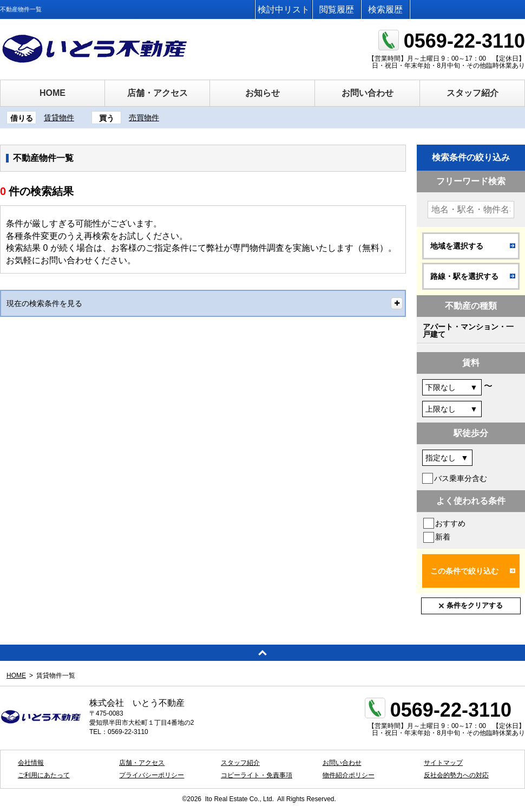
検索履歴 (385, 9)
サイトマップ (443, 763)
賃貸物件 (59, 118)
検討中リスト (284, 9)
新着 (443, 537)
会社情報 (31, 763)
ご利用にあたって (44, 775)
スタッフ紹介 (472, 93)
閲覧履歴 (337, 9)
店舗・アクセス (157, 93)
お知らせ (262, 93)
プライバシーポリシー (152, 775)
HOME (52, 93)
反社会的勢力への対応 (456, 775)
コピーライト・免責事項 (257, 775)
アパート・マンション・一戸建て (468, 330)
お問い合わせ (367, 93)
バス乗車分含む (461, 478)
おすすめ (450, 523)
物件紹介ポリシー (349, 775)
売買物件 (144, 118)
